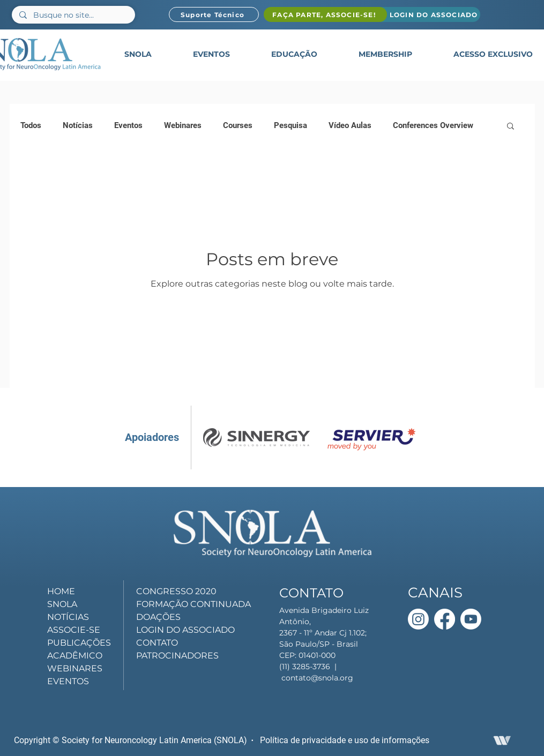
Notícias (78, 125)
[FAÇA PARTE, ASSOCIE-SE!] (325, 14)
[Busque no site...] (73, 16)
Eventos (128, 125)
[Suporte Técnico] (214, 14)
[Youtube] (471, 619)
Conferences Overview (433, 125)
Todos (31, 125)
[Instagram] (418, 619)
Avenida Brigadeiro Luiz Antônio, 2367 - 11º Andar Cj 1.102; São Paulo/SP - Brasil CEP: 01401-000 (324, 633)
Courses (238, 125)
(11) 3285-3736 (305, 667)
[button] (138, 54)
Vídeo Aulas (350, 125)
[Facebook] (445, 619)
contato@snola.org (317, 678)
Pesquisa (290, 125)
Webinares (183, 125)
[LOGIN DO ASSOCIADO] (429, 14)
